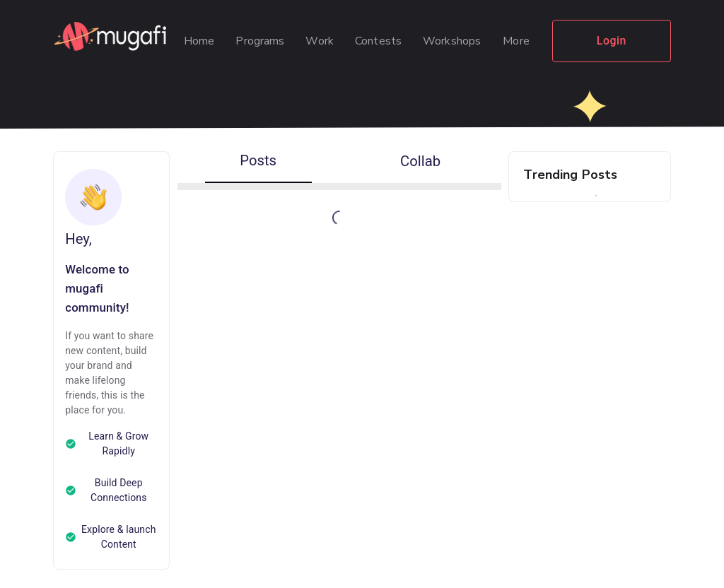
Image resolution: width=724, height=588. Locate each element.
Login (612, 41)
